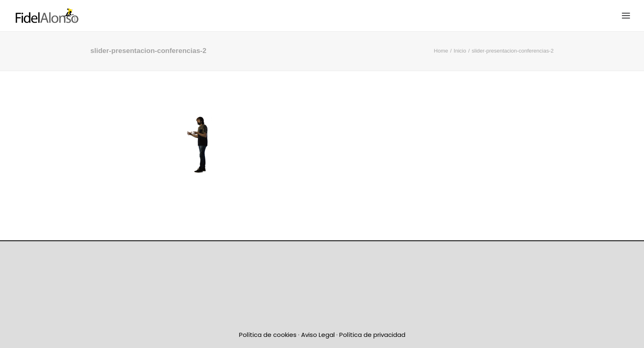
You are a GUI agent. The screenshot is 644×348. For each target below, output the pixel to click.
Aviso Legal (318, 335)
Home (441, 51)
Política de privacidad (372, 335)
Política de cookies (268, 335)
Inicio (460, 51)
